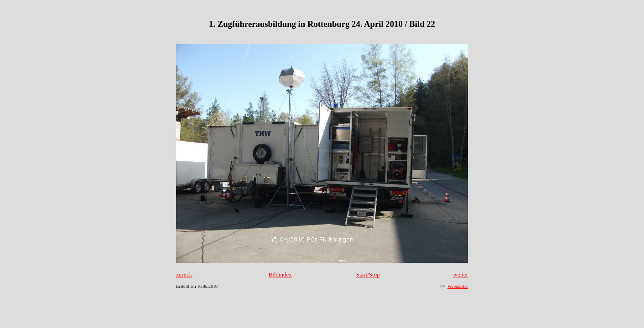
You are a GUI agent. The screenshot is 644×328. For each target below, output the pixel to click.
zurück (184, 274)
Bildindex (280, 274)
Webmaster (458, 286)
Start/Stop (368, 274)
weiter (461, 274)
